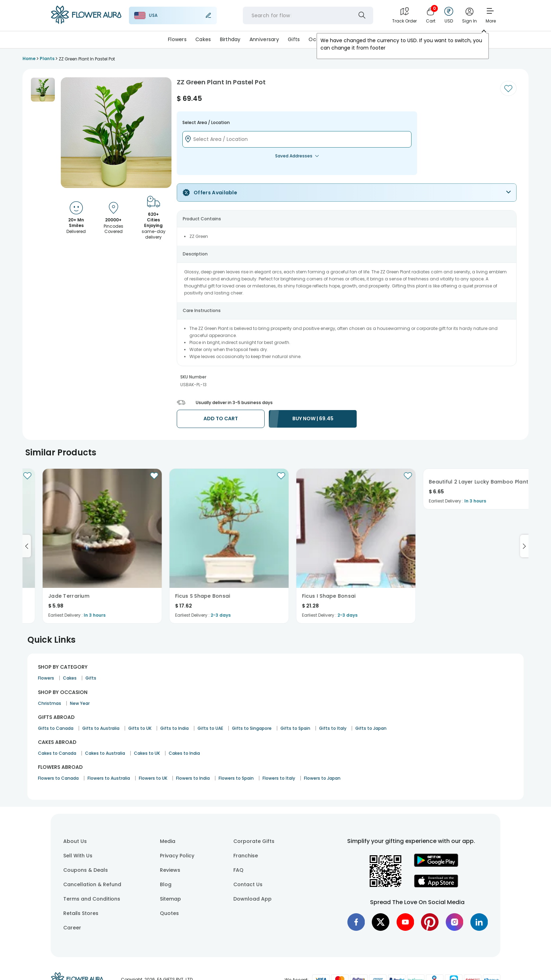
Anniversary (264, 39)
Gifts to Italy (333, 728)
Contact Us (248, 884)
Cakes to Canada (57, 753)
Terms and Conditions (92, 899)
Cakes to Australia (105, 753)
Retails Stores (81, 913)
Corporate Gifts (254, 841)
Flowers (177, 39)
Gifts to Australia (101, 728)
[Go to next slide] (524, 546)
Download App (252, 899)
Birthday (230, 39)
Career (72, 928)
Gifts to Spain (295, 728)
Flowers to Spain (236, 778)
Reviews (170, 870)
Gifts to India (174, 728)
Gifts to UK (140, 728)
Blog (166, 884)
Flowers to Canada (58, 778)
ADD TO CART (221, 418)
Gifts (294, 39)
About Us (75, 841)
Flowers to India (193, 778)
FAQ (238, 870)
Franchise (246, 856)
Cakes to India (184, 753)
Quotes (169, 913)
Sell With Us (78, 856)
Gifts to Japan (371, 728)
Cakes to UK (147, 753)
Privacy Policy (177, 856)
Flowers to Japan (322, 778)
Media (168, 841)
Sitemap (170, 899)
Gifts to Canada (56, 728)
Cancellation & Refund (92, 884)
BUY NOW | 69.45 (313, 418)
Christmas (50, 703)
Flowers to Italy (279, 778)
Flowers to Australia (109, 778)
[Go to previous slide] (27, 546)
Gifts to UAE (210, 728)
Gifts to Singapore (252, 728)
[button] (43, 90)
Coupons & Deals (86, 870)
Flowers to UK (153, 778)
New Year (80, 703)
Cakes (203, 39)
